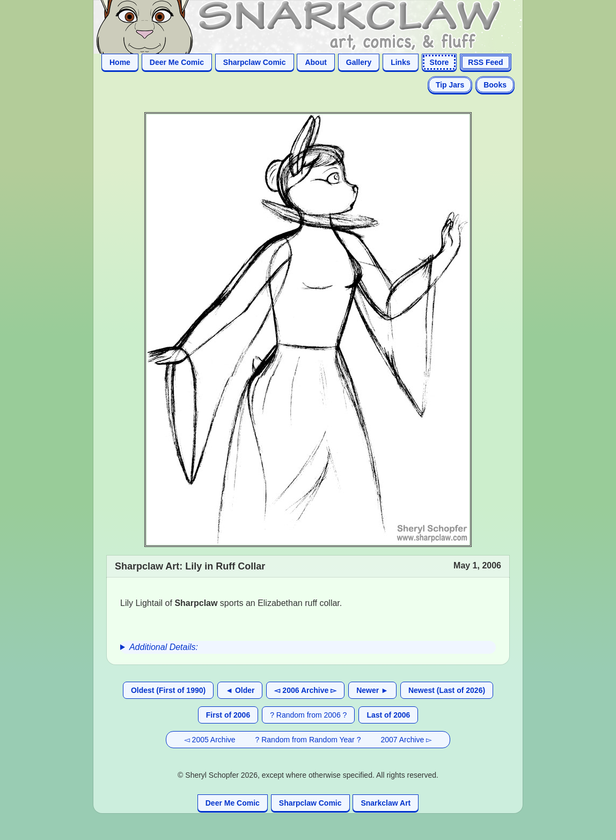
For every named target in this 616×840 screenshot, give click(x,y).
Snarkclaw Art (386, 803)
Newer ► (372, 690)
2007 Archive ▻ (406, 740)
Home (120, 62)
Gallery (359, 62)
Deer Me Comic (177, 62)
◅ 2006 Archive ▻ (305, 690)
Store (439, 62)
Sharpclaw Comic (255, 62)
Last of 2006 (388, 715)
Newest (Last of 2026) (447, 690)
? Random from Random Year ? (308, 740)
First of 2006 (228, 715)
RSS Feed (485, 62)
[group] (308, 647)
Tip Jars (450, 85)
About (316, 62)
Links (401, 62)
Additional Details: (164, 647)
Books (495, 85)
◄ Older (240, 690)
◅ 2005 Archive (210, 740)
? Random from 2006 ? (308, 715)
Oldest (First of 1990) (168, 690)
